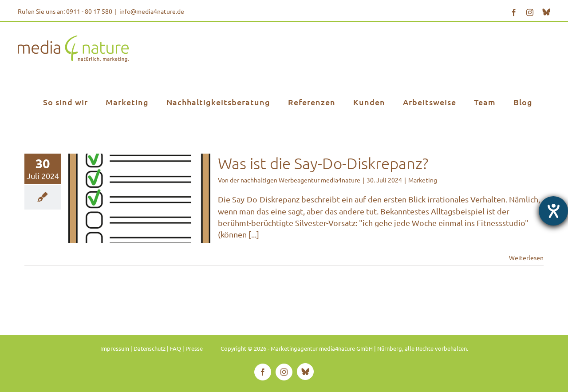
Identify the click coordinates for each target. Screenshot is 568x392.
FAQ (176, 348)
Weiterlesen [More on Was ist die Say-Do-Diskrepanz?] (526, 257)
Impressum (115, 348)
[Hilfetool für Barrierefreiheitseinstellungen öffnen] (553, 211)
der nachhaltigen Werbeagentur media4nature (295, 180)
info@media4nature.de (152, 11)
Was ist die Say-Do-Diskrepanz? (323, 163)
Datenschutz (150, 348)
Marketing (423, 180)
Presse (194, 348)
